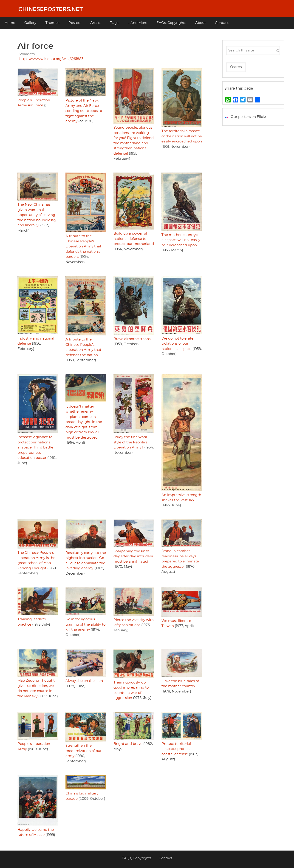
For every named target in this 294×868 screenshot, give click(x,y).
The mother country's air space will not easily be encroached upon (181, 240)
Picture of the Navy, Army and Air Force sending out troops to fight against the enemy (84, 111)
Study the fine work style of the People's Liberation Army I (130, 442)
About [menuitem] (201, 23)
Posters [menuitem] (75, 23)
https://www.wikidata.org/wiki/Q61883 (51, 59)
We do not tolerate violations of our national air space (177, 344)
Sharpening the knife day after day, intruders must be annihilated (133, 556)
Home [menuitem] (10, 23)
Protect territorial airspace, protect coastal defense (176, 749)
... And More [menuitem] (137, 23)
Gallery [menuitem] (30, 23)
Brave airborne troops (132, 339)
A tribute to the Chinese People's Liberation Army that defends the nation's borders (83, 246)
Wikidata (27, 54)
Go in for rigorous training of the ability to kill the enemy (85, 624)
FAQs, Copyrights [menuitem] (171, 23)
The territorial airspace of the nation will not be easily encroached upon (182, 136)
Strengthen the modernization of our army (83, 751)
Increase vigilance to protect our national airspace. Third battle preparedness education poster (35, 447)
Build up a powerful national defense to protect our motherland (134, 239)
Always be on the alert (84, 681)
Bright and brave (128, 744)
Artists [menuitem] (96, 23)
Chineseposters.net (51, 9)
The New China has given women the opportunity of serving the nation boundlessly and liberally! (37, 215)
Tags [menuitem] (114, 23)
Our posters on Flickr (248, 117)
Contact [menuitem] (222, 23)
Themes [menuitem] (52, 23)
